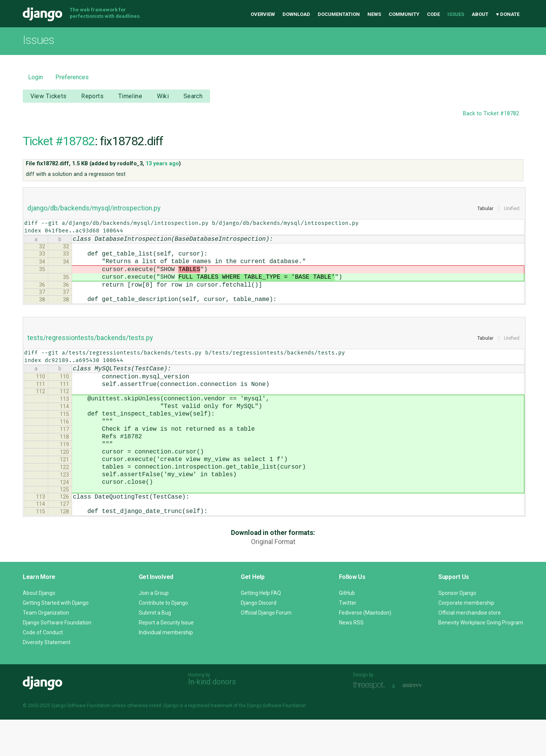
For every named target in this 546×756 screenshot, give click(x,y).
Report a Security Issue (166, 659)
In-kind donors (212, 718)
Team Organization (46, 649)
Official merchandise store (470, 649)
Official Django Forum (266, 649)
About (480, 14)
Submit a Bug (155, 649)
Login (35, 77)
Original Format (273, 578)
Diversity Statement (47, 679)
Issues (456, 14)
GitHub (347, 629)
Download (296, 14)
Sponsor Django (457, 629)
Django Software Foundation (57, 659)
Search (193, 96)
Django (42, 14)
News (374, 14)
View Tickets (49, 96)
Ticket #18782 (59, 141)
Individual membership (166, 669)
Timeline (130, 96)
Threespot (371, 722)
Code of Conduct (43, 669)
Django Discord (259, 639)
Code (433, 14)
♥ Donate (508, 14)
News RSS (351, 659)
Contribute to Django (163, 639)
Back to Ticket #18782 (491, 114)
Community (404, 14)
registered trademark (210, 742)
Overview (263, 14)
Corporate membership (466, 639)
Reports (92, 96)
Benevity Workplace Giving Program (481, 659)
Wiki (163, 96)
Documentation (339, 14)
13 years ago (162, 164)
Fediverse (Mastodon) (365, 649)
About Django (39, 629)
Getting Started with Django (56, 639)
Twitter (348, 639)
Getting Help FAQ (261, 629)
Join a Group (154, 629)
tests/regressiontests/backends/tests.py (90, 348)
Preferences (72, 77)
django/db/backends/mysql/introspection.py (94, 208)
